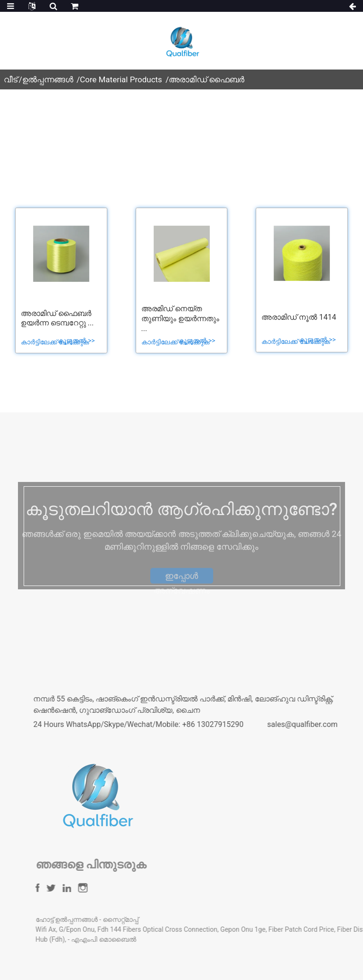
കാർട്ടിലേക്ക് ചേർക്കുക (56, 342)
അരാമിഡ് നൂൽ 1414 (299, 317)
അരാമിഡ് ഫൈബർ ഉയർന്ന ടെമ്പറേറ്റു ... (57, 318)
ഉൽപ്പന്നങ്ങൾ (48, 79)
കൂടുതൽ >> (76, 341)
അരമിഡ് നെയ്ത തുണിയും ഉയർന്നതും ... (180, 319)
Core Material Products (121, 79)
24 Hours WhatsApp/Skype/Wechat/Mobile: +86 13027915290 (177, 724)
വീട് (11, 79)
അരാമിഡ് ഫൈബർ (207, 79)
